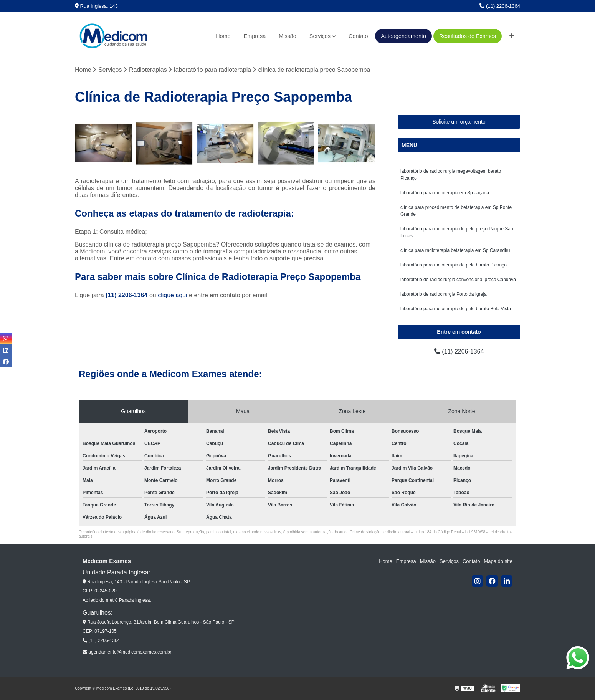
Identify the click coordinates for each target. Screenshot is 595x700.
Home (223, 36)
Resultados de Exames (468, 36)
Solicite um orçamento (459, 122)
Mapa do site (498, 561)
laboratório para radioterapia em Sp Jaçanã (445, 193)
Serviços (320, 36)
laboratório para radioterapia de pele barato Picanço (454, 265)
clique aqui (173, 295)
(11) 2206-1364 (500, 6)
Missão (288, 36)
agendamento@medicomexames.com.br (127, 652)
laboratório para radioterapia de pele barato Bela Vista (456, 309)
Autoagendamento (403, 36)
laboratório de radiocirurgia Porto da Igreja (444, 294)
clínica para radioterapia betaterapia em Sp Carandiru (455, 250)
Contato (358, 36)
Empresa (255, 36)
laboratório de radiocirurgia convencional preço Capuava (458, 280)
